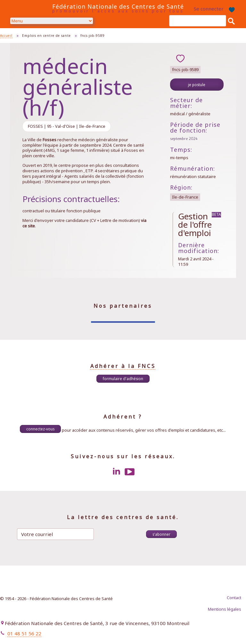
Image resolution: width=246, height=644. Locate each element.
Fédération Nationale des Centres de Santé (118, 6)
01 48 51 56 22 (24, 633)
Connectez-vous (40, 429)
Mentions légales (225, 609)
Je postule (197, 85)
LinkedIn (116, 472)
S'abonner (161, 534)
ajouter (180, 58)
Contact (234, 598)
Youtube (130, 472)
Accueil (6, 36)
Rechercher (231, 21)
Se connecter (209, 9)
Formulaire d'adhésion (123, 379)
